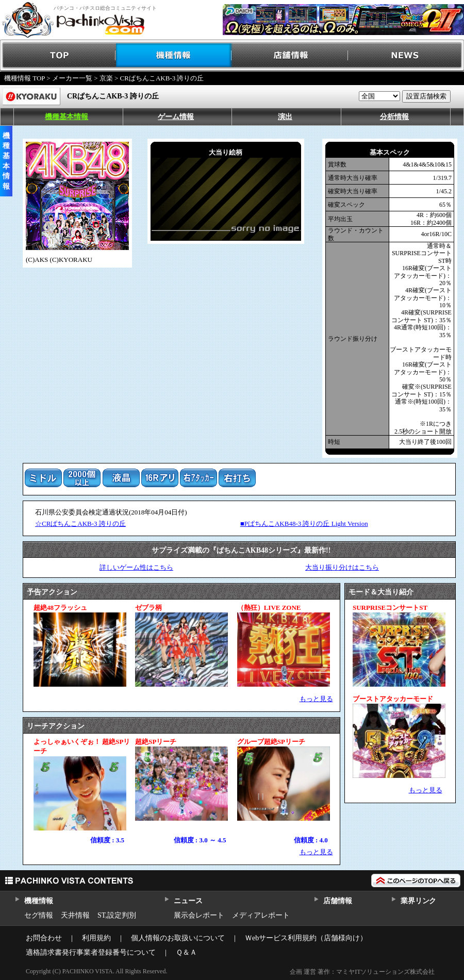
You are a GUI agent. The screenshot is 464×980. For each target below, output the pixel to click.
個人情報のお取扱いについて (178, 938)
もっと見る (316, 699)
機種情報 (174, 55)
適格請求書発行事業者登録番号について (91, 952)
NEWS (406, 55)
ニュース (188, 901)
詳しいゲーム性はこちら (136, 567)
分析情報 (394, 117)
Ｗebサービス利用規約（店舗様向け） (306, 938)
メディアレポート (261, 915)
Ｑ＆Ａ (186, 952)
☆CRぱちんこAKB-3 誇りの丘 (80, 524)
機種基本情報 (67, 117)
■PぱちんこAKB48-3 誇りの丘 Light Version (304, 524)
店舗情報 (290, 55)
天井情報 (75, 915)
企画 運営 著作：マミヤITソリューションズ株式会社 (362, 972)
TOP (58, 55)
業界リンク (418, 901)
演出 (285, 117)
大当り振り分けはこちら (342, 567)
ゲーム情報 (176, 117)
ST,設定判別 (117, 915)
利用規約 (96, 938)
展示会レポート (199, 915)
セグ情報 (39, 915)
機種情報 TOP (24, 78)
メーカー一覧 (72, 78)
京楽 (106, 78)
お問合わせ (44, 938)
